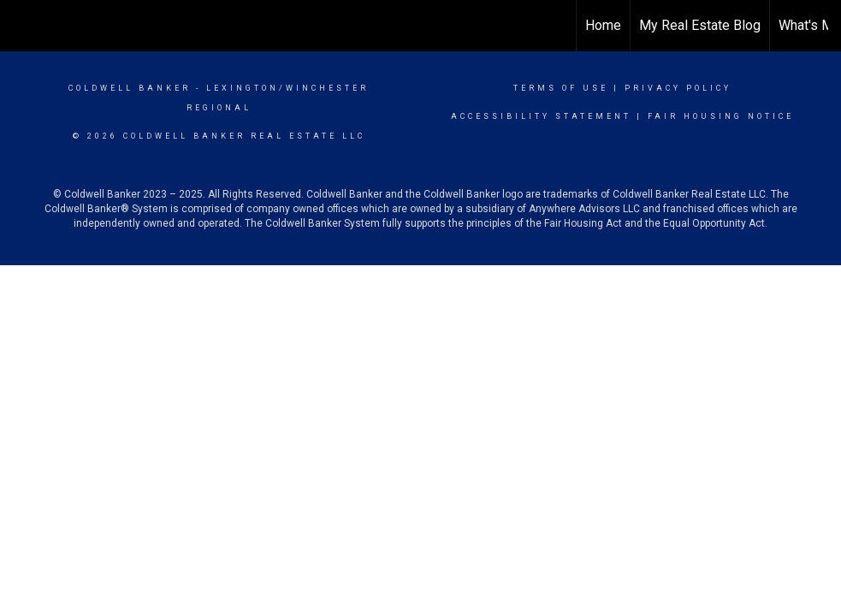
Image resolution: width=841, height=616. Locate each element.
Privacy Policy (678, 88)
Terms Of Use (561, 88)
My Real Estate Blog (700, 25)
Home (603, 25)
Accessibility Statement (541, 116)
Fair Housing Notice (721, 116)
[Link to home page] (22, 26)
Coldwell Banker (130, 88)
